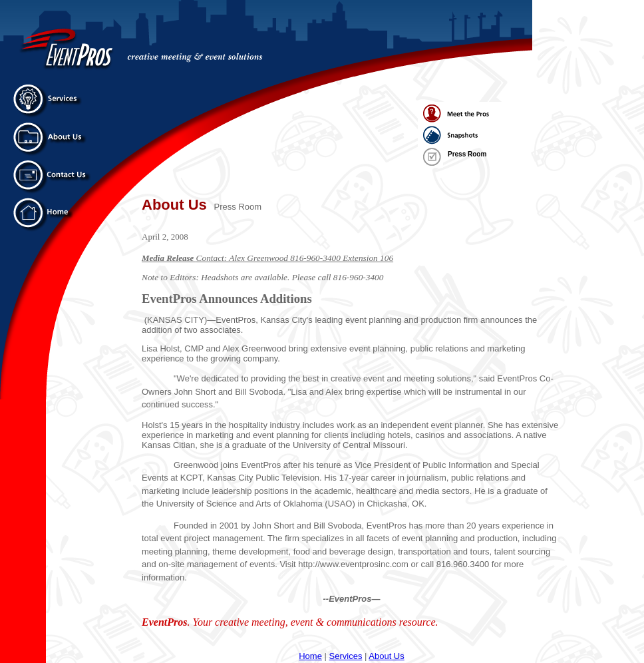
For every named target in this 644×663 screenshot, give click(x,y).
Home (310, 656)
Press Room (467, 154)
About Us (386, 656)
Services (346, 656)
